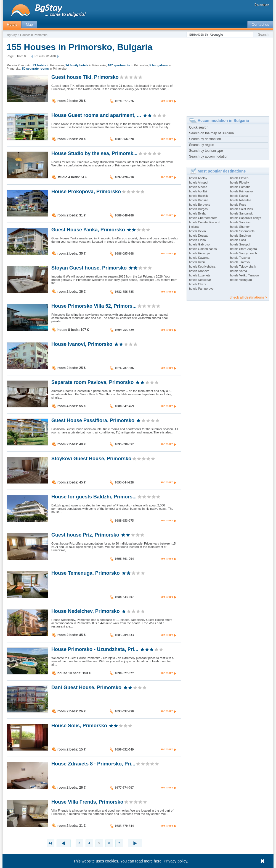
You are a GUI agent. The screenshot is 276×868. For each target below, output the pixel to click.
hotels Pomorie (240, 187)
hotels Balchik (198, 196)
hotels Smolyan (241, 236)
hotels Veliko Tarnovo (245, 275)
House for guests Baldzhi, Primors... (94, 496)
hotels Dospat (198, 236)
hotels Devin (197, 231)
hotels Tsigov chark (243, 266)
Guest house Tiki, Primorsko (85, 77)
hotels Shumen (240, 227)
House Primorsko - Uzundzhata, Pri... (95, 649)
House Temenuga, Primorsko (86, 573)
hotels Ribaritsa (241, 200)
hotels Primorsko (242, 191)
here (158, 861)
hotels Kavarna (199, 258)
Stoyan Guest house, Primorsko (89, 268)
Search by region (202, 145)
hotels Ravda (239, 196)
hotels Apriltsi (198, 191)
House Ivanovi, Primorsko (82, 344)
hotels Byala (197, 213)
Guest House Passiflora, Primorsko (93, 420)
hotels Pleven (239, 178)
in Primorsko (48, 65)
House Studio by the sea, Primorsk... (94, 153)
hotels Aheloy (198, 178)
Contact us (260, 24)
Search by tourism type (206, 151)
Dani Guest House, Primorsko (86, 687)
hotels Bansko (199, 200)
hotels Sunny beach (244, 253)
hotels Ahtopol (199, 182)
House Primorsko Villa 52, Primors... (94, 306)
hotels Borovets (200, 205)
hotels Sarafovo (241, 222)
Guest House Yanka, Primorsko (88, 229)
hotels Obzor (198, 284)
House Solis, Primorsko (79, 725)
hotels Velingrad (241, 280)
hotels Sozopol (240, 244)
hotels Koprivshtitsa (202, 266)
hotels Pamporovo (201, 289)
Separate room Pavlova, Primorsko (92, 382)
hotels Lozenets (200, 275)
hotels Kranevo (199, 271)
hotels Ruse (238, 205)
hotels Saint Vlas (242, 209)
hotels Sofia (238, 240)
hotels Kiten (197, 262)
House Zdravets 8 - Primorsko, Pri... (93, 764)
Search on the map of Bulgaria (211, 133)
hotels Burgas (198, 209)
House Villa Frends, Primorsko (87, 802)
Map (29, 24)
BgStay (12, 35)
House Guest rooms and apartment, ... (96, 115)
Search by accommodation (209, 156)
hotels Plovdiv (240, 182)
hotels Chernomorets (203, 218)
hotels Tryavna (240, 258)
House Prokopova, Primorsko (86, 191)
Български (262, 4)
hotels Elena (197, 240)
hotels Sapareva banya (246, 218)
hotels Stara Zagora (244, 249)
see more (167, 101)
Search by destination (205, 139)
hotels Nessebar (200, 280)
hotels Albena (198, 187)
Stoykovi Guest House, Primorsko (91, 458)
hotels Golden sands (203, 249)
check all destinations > (248, 297)
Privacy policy (176, 861)
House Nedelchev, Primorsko (86, 611)
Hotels (12, 24)
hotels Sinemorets (242, 231)
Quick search (199, 127)
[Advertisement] (228, 75)
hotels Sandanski (242, 213)
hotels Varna (239, 271)
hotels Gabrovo (199, 244)
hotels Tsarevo (240, 262)
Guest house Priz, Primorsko (85, 535)
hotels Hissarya (199, 253)
